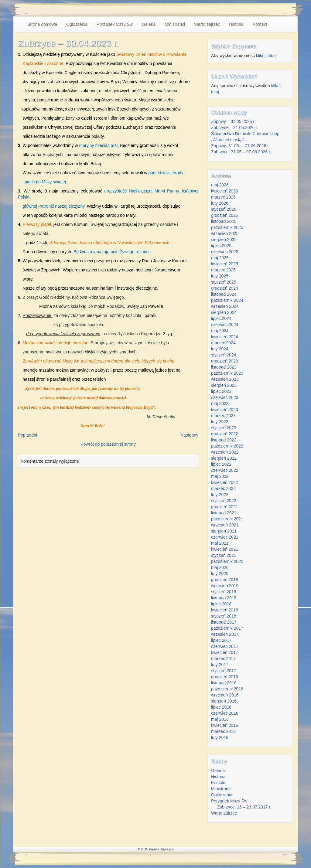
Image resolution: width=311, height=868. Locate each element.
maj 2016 (220, 719)
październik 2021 (227, 519)
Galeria (149, 24)
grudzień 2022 (225, 434)
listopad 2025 (224, 221)
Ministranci (175, 24)
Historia (236, 24)
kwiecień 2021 (225, 549)
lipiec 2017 (221, 640)
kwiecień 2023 (225, 410)
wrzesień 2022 (225, 452)
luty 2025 (220, 276)
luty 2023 (220, 422)
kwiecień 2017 (225, 652)
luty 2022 (220, 495)
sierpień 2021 (224, 531)
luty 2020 (220, 574)
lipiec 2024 (221, 318)
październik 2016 (227, 689)
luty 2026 (220, 203)
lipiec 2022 (221, 464)
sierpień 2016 (224, 701)
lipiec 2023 (221, 391)
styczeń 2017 (224, 671)
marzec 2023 (223, 416)
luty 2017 (220, 665)
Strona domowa (42, 24)
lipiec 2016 (221, 707)
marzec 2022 (223, 488)
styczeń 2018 (224, 616)
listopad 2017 (224, 622)
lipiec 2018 (221, 604)
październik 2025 (227, 227)
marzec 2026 (223, 197)
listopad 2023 (224, 367)
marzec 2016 (223, 731)
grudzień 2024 (225, 288)
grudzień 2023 (225, 361)
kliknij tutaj (266, 56)
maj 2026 (220, 185)
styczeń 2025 (224, 282)
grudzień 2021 (225, 507)
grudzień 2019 (225, 580)
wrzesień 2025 (225, 233)
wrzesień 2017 (225, 634)
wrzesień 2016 (225, 695)
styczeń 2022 (224, 501)
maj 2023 (220, 403)
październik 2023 (227, 373)
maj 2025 (220, 258)
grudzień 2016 (225, 677)
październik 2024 (227, 300)
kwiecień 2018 (225, 610)
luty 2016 (220, 737)
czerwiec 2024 (225, 325)
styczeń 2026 (224, 209)
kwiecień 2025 (225, 264)
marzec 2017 (223, 659)
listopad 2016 (224, 683)
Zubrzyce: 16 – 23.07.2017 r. (244, 807)
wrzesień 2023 (225, 379)
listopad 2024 (224, 294)
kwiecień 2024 (225, 337)
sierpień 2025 (224, 240)
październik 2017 (227, 628)
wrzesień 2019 (225, 586)
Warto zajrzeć (207, 24)
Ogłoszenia (77, 24)
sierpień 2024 (224, 312)
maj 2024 (220, 331)
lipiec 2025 (221, 246)
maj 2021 (220, 543)
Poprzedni (27, 435)
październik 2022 (227, 446)
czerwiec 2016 (225, 713)
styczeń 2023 (224, 428)
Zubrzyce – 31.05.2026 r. (235, 128)
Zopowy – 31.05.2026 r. (233, 121)
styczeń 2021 (224, 555)
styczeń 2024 (224, 355)
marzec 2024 (223, 343)
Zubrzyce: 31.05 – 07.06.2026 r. (241, 152)
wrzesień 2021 (225, 525)
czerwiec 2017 (225, 646)
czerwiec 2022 (225, 470)
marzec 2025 (223, 270)
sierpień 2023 (224, 385)
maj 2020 (220, 567)
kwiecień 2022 (225, 482)
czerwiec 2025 (225, 252)
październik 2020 (227, 561)
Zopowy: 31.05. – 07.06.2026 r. (240, 146)
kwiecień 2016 (225, 725)
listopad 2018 (224, 598)
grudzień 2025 (225, 215)
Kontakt (260, 24)
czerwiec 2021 (225, 537)
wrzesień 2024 (225, 306)
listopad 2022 (224, 440)
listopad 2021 (224, 513)
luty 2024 (220, 349)
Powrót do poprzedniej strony (108, 444)
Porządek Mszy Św (115, 24)
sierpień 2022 (224, 458)
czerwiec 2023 (225, 397)
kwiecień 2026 (225, 191)
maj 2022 (220, 476)
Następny (189, 435)
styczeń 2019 (224, 592)
